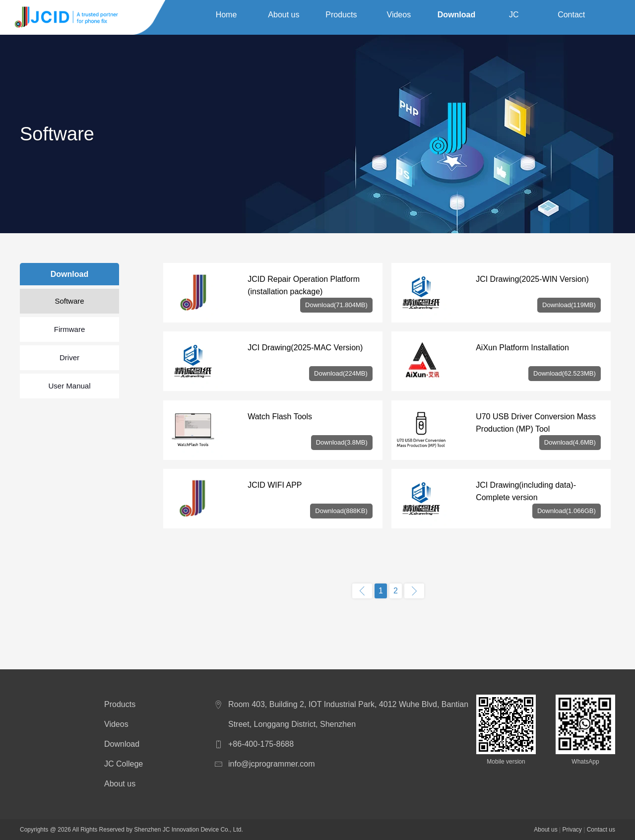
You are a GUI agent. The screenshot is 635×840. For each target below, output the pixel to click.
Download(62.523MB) (565, 373)
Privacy (572, 830)
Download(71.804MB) (336, 305)
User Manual (69, 386)
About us (284, 17)
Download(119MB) (569, 305)
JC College (514, 19)
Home (226, 17)
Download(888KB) (341, 511)
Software (69, 301)
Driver (69, 357)
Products (341, 17)
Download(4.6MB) (570, 442)
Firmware (70, 329)
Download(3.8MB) (342, 442)
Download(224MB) (341, 373)
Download (456, 17)
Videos (399, 17)
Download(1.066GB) (567, 511)
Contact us (571, 19)
